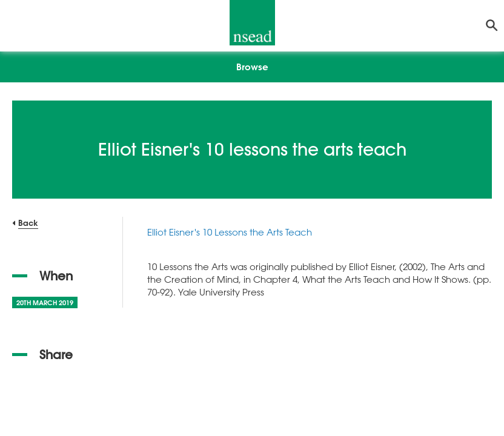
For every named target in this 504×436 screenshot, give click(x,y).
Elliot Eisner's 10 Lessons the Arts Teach (230, 232)
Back (28, 223)
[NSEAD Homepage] (252, 23)
